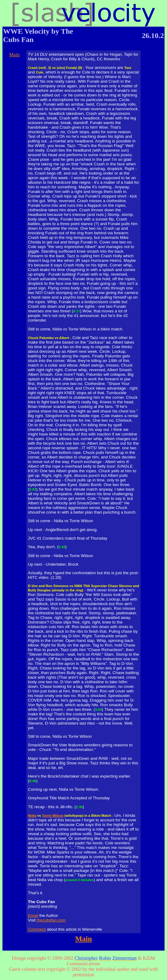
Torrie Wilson (53, 816)
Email (33, 916)
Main (14, 55)
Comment (37, 929)
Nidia (32, 816)
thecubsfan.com (51, 920)
